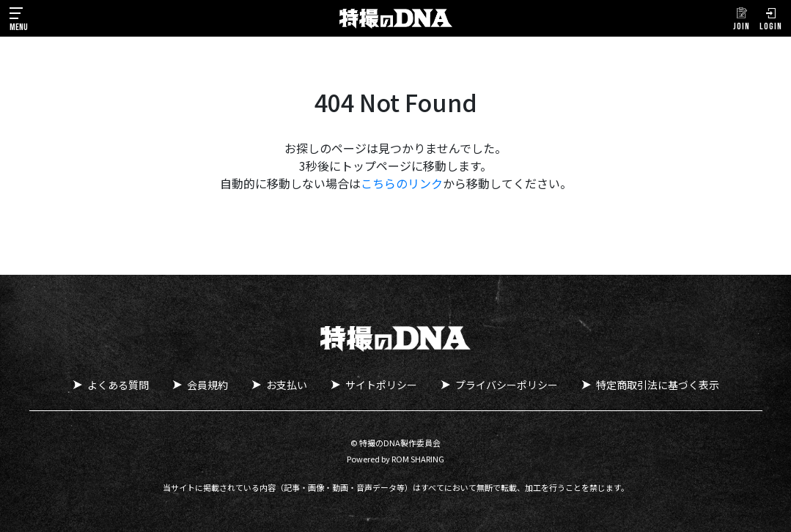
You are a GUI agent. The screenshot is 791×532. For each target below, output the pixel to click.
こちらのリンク (402, 183)
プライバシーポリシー (507, 385)
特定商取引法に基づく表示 (658, 385)
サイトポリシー (381, 385)
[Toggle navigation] (19, 18)
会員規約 (207, 385)
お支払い (287, 385)
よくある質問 (118, 385)
